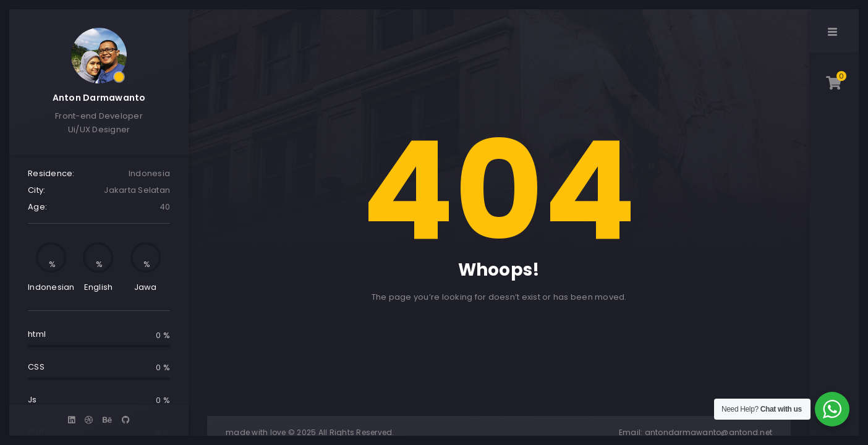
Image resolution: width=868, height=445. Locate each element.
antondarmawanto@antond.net (709, 432)
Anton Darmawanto (99, 98)
